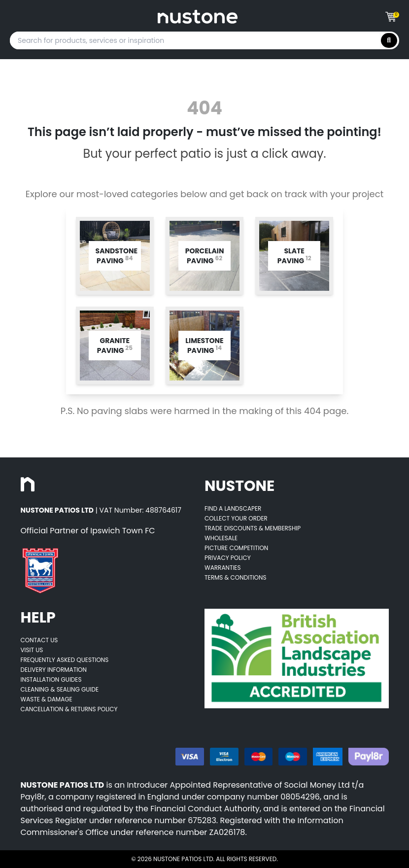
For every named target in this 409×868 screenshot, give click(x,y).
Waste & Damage (47, 699)
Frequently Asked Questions (65, 660)
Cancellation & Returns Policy (69, 709)
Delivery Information (54, 670)
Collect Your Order (236, 518)
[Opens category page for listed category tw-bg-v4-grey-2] (115, 256)
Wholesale (221, 538)
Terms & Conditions (236, 577)
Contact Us (39, 640)
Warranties (223, 568)
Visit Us (32, 650)
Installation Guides (51, 679)
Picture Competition (236, 548)
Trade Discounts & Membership (253, 528)
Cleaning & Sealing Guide (60, 689)
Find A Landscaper (233, 508)
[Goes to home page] (197, 17)
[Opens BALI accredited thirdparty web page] (297, 659)
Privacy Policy (228, 558)
